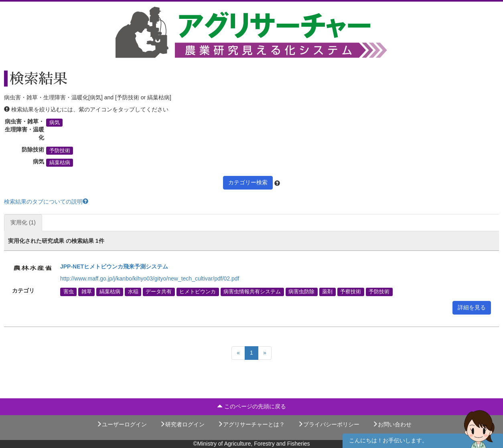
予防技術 (60, 151)
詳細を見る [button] (472, 307)
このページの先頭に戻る (251, 406)
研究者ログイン (182, 424)
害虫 (69, 292)
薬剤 (327, 292)
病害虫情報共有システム (252, 292)
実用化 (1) (23, 222)
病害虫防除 (301, 292)
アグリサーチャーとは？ (251, 424)
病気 (55, 123)
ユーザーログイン (122, 424)
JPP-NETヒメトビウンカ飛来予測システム (114, 266)
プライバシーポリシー (329, 424)
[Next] (265, 353)
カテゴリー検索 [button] (248, 182)
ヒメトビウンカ (198, 292)
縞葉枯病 (60, 163)
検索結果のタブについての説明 (46, 202)
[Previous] (238, 353)
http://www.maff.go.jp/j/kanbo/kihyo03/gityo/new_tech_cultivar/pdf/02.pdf (150, 278)
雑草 (87, 292)
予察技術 (351, 292)
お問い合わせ (392, 424)
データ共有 (159, 292)
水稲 (133, 292)
